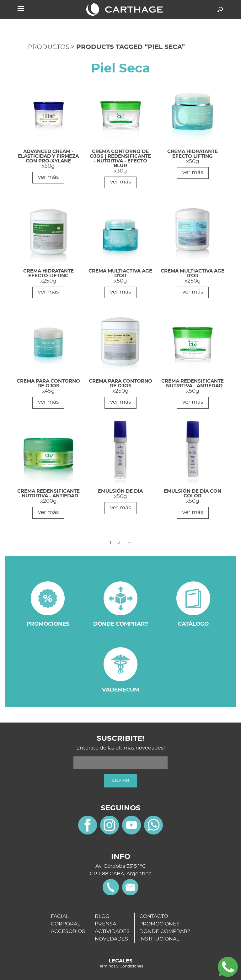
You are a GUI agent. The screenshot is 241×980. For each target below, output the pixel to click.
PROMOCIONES (159, 924)
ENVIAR (120, 781)
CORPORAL (65, 924)
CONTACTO (154, 916)
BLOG (102, 916)
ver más (48, 177)
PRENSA (105, 924)
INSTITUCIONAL (159, 939)
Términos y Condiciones (120, 966)
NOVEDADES (111, 939)
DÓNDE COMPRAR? (165, 931)
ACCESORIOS (68, 931)
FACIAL (60, 916)
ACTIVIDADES (112, 931)
